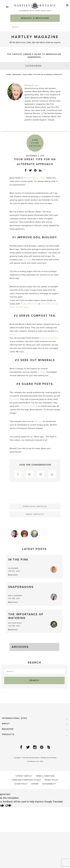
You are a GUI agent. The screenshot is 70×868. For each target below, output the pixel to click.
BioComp (27, 260)
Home (9, 75)
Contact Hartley (24, 776)
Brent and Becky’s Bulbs (35, 178)
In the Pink (18, 560)
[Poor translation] (8, 805)
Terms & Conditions (45, 776)
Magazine (17, 75)
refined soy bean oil (29, 406)
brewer (13, 335)
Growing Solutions (50, 338)
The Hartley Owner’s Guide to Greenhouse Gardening (34, 56)
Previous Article (35, 506)
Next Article (35, 514)
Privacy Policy (51, 780)
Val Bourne (13, 568)
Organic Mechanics (29, 304)
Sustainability (49, 784)
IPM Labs (38, 421)
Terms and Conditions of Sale (26, 780)
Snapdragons (21, 587)
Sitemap (35, 784)
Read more (13, 575)
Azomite (42, 372)
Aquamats (14, 399)
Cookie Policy (21, 784)
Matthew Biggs (15, 623)
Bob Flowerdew (15, 596)
